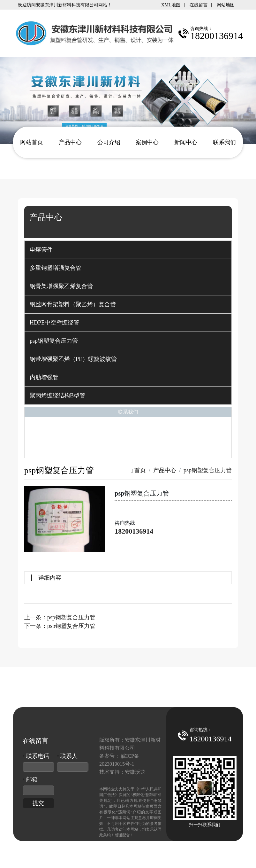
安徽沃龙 (135, 772)
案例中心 (147, 142)
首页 (138, 470)
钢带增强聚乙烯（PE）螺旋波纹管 (73, 359)
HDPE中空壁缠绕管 (54, 323)
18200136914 (134, 531)
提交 (38, 803)
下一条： (60, 626)
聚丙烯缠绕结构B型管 (57, 395)
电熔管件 (41, 250)
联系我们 (224, 142)
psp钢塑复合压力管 (54, 341)
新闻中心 (186, 142)
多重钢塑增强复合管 (56, 268)
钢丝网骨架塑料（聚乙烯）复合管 (73, 304)
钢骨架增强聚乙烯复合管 (61, 286)
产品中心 (70, 142)
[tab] (128, 250)
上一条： (60, 617)
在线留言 (199, 5)
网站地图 (226, 5)
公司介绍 (109, 142)
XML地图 (171, 5)
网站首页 (32, 142)
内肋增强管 (44, 377)
